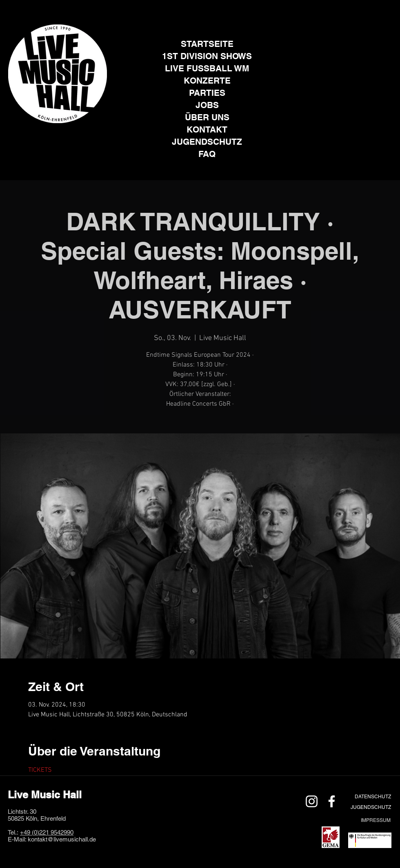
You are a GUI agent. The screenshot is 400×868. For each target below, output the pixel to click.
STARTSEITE (207, 44)
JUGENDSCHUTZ (207, 142)
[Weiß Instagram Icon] (312, 801)
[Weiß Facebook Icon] (332, 801)
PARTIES (207, 93)
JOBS (207, 105)
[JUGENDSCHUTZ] (371, 807)
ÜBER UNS (207, 117)
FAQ (207, 154)
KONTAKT (207, 129)
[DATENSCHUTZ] (373, 796)
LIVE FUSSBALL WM (207, 68)
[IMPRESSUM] (376, 820)
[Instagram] (48, 136)
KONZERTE (207, 81)
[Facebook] (68, 136)
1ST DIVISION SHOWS (207, 56)
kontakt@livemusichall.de (62, 839)
